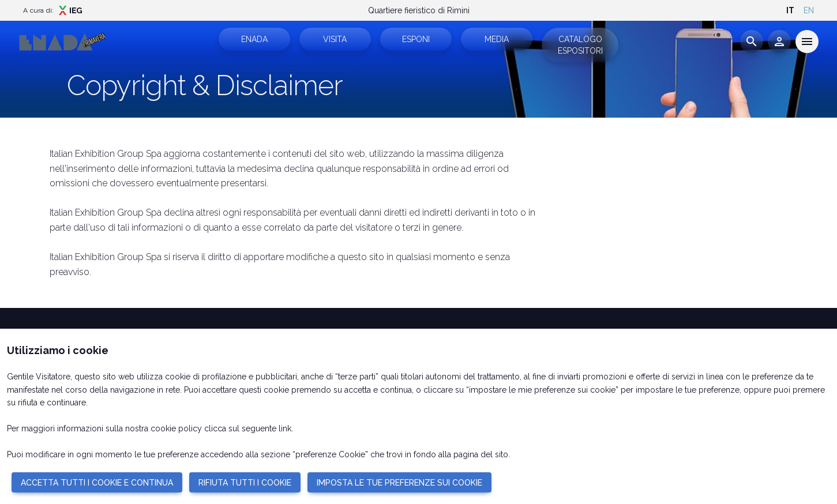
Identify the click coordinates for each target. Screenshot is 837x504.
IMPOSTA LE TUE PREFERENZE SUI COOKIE (399, 483)
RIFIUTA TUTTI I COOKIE (245, 483)
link (285, 428)
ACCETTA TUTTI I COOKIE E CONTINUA (97, 483)
